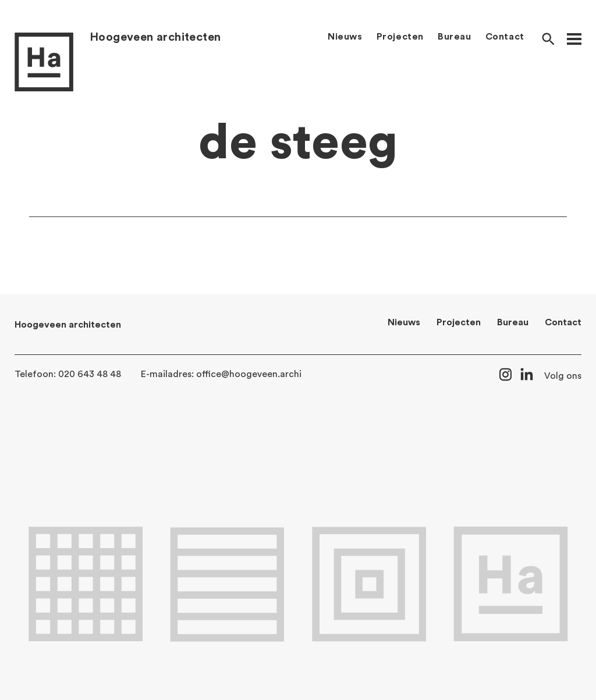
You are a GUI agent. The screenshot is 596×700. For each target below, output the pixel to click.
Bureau (455, 37)
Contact (505, 37)
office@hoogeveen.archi (249, 374)
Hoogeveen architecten (155, 37)
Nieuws (345, 37)
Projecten (400, 37)
